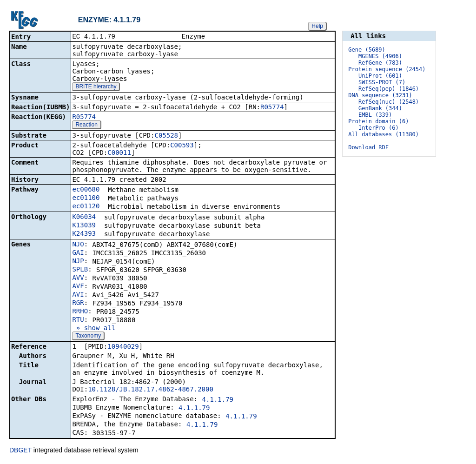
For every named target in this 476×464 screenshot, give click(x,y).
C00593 (182, 146)
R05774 (272, 108)
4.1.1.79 (218, 400)
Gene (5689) (367, 50)
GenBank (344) (380, 108)
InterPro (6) (379, 128)
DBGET (20, 451)
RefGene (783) (380, 63)
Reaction (86, 126)
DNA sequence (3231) (380, 95)
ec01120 (86, 207)
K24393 (84, 234)
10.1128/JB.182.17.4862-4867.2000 (151, 390)
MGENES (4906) (380, 56)
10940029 (123, 347)
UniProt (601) (380, 76)
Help (317, 26)
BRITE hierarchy (96, 87)
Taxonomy (88, 337)
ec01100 (86, 199)
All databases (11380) (383, 134)
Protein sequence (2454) (387, 69)
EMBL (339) (375, 115)
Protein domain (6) (378, 121)
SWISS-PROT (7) (382, 82)
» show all (94, 329)
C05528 (166, 136)
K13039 (84, 226)
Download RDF (368, 147)
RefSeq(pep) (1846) (389, 89)
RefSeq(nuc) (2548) (389, 102)
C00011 (119, 153)
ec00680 (86, 190)
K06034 (84, 218)
